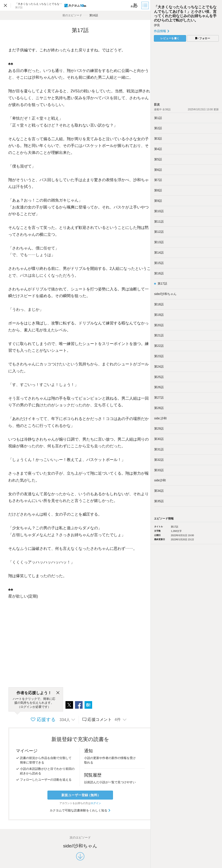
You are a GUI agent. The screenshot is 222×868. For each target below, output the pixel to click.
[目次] (145, 5)
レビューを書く (170, 38)
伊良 (157, 25)
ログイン (96, 803)
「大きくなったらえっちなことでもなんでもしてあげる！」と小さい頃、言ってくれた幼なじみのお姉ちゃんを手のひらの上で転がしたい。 (185, 14)
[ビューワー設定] (134, 5)
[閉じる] (58, 693)
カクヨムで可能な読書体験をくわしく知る (80, 810)
